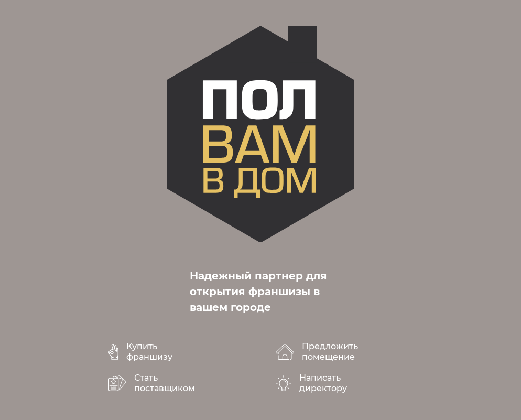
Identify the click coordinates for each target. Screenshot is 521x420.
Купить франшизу (149, 352)
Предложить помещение (330, 352)
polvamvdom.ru (260, 134)
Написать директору (323, 383)
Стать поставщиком (165, 383)
